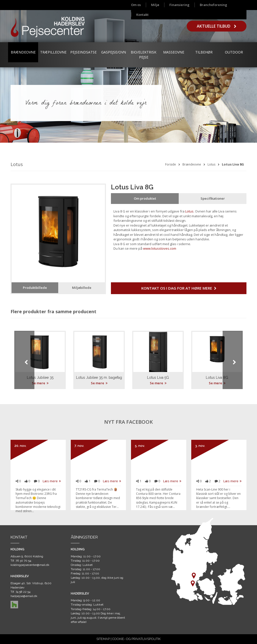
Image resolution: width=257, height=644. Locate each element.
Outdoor (234, 52)
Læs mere (52, 481)
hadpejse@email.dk (24, 596)
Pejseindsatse (83, 52)
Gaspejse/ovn (114, 52)
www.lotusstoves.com (160, 248)
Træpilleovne (53, 52)
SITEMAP (103, 639)
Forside (171, 164)
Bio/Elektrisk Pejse (144, 55)
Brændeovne (23, 52)
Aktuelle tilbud (217, 26)
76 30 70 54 (23, 561)
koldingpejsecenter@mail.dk (30, 565)
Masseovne (174, 52)
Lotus (211, 164)
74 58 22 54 (23, 592)
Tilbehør (204, 52)
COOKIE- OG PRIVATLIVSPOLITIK (136, 639)
